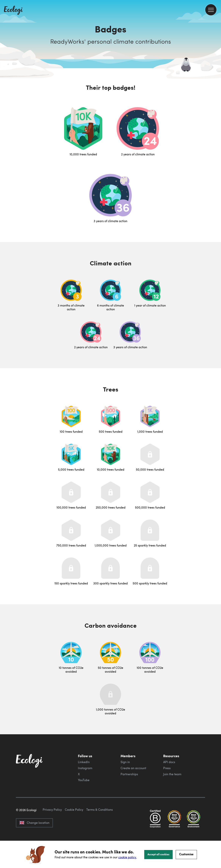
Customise (186, 854)
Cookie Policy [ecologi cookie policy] (74, 827)
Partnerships (129, 774)
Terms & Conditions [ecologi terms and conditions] (100, 827)
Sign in (125, 762)
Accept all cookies (158, 854)
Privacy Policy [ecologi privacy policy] (52, 827)
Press (167, 768)
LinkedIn (84, 762)
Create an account (133, 768)
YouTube (84, 780)
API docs (169, 762)
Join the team (172, 774)
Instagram (85, 768)
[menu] (211, 10)
